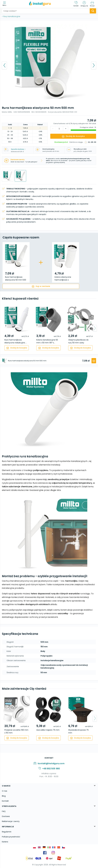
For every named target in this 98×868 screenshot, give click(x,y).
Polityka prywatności (11, 837)
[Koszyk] (92, 4)
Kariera (5, 842)
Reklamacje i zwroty (11, 821)
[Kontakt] (76, 4)
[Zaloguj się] (84, 4)
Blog (4, 796)
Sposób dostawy (18, 149)
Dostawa (6, 816)
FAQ (4, 811)
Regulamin (7, 832)
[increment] (53, 129)
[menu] (5, 4)
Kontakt (5, 801)
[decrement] (66, 129)
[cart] (41, 286)
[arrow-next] (95, 328)
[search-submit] (93, 11)
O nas (5, 791)
